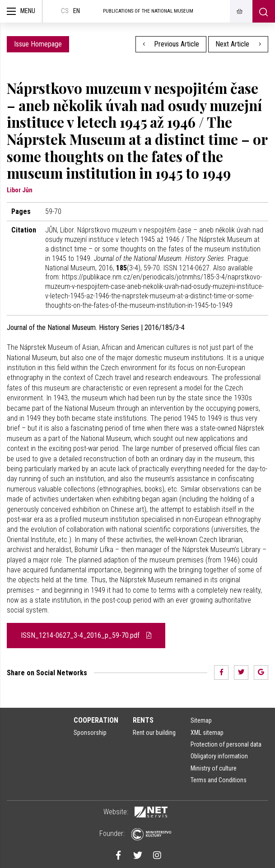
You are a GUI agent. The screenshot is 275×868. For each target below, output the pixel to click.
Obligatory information (219, 756)
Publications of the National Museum (148, 11)
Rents (143, 720)
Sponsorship (90, 733)
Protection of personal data (226, 744)
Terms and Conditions (219, 780)
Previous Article (171, 44)
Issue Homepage (38, 44)
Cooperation (96, 720)
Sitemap (201, 720)
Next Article (238, 44)
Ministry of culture (214, 768)
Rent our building (154, 733)
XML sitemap (207, 733)
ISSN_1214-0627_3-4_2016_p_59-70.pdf (86, 635)
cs (65, 11)
